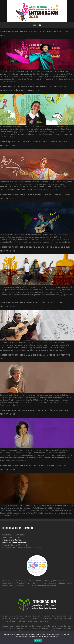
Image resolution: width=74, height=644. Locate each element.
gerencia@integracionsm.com (15, 542)
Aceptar (38, 640)
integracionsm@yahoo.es (13, 540)
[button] (35, 25)
